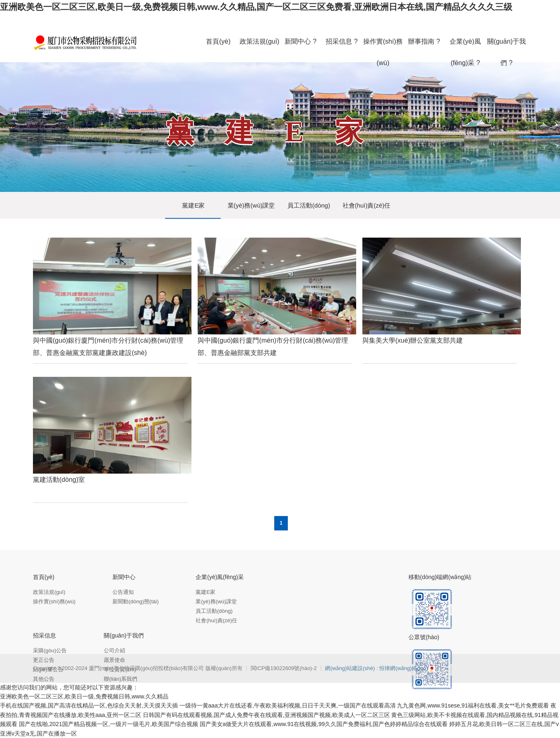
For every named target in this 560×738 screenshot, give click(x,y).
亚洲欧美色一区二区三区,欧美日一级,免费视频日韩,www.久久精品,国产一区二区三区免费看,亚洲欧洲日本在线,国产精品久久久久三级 (256, 7)
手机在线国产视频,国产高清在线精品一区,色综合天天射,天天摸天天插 (89, 705)
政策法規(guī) (49, 592)
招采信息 (44, 635)
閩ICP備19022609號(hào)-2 (285, 668)
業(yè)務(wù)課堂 (251, 205)
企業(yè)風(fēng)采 (220, 577)
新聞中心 (124, 577)
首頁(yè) (44, 577)
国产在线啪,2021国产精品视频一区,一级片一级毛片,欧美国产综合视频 (108, 724)
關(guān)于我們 (124, 635)
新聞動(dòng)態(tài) (135, 601)
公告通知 (123, 592)
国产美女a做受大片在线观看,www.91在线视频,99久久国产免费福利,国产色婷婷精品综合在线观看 (324, 724)
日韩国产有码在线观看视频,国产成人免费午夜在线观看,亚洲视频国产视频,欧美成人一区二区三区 (266, 715)
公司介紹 (114, 650)
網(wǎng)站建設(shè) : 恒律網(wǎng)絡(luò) (376, 668)
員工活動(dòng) (309, 205)
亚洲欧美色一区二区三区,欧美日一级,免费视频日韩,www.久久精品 (84, 696)
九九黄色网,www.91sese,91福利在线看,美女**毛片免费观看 (473, 705)
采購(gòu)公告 (50, 650)
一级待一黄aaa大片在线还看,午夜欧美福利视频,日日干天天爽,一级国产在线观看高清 (288, 705)
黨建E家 (193, 205)
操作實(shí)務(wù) (54, 601)
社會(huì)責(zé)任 (367, 205)
